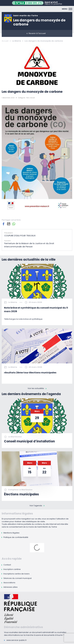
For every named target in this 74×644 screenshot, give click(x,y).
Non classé (31, 98)
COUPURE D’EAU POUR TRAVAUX (20, 236)
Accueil (5, 41)
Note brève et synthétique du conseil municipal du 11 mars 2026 (36, 309)
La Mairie (16, 41)
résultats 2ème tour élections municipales (30, 373)
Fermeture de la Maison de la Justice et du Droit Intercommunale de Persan (29, 245)
